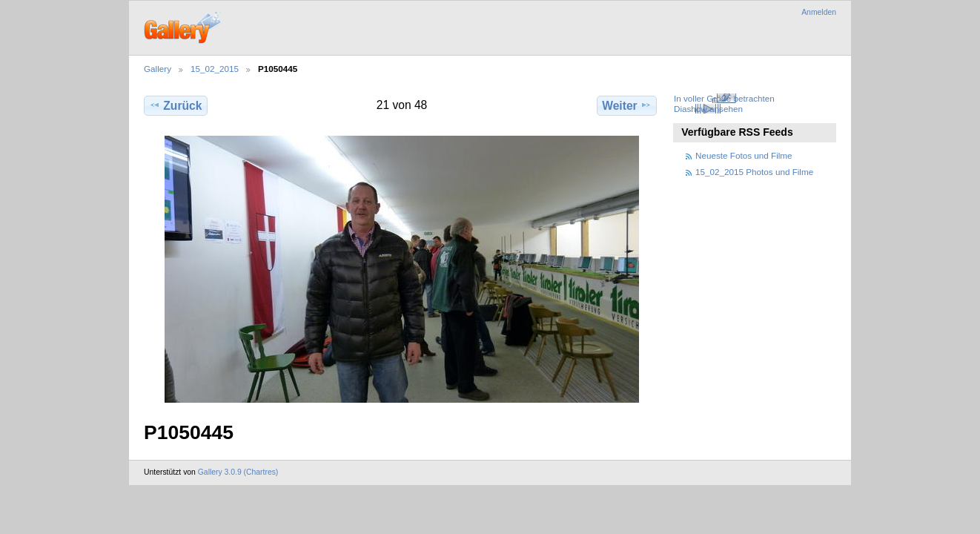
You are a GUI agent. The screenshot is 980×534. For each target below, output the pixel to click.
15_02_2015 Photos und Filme (754, 172)
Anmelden (819, 12)
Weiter (627, 105)
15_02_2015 (215, 69)
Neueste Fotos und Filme (744, 155)
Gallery (158, 69)
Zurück (175, 105)
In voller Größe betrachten (724, 98)
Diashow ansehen (708, 109)
